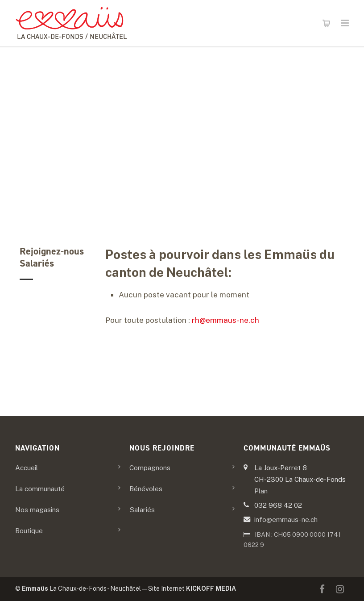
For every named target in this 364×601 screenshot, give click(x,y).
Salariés (142, 509)
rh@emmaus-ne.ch (225, 320)
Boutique (29, 530)
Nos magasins (37, 509)
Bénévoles (146, 488)
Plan (261, 491)
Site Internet (192, 588)
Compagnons (150, 467)
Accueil (27, 467)
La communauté (40, 488)
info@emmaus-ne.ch (286, 519)
